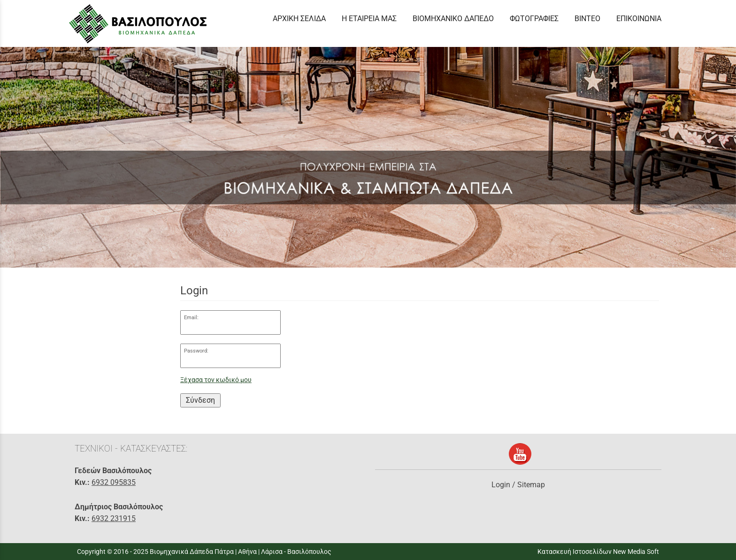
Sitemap (531, 485)
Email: (191, 318)
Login (501, 485)
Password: (196, 351)
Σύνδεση (200, 400)
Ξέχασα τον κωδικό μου (216, 380)
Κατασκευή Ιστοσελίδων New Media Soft (598, 552)
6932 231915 (114, 518)
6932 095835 (114, 482)
